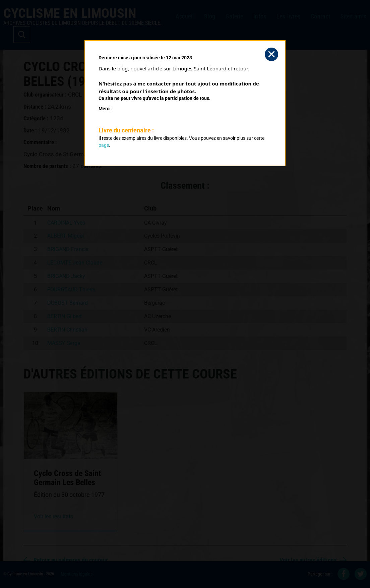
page (104, 145)
